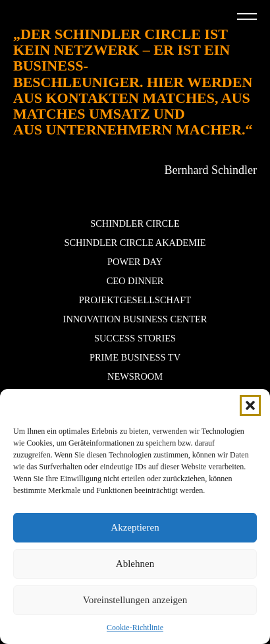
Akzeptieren (135, 527)
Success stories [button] (135, 338)
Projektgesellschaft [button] (135, 300)
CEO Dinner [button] (135, 281)
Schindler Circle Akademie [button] (135, 243)
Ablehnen (135, 564)
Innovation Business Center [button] (135, 319)
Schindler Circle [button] (135, 223)
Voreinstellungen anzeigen (135, 600)
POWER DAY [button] (135, 262)
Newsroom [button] (135, 376)
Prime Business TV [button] (135, 357)
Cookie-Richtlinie (135, 628)
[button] (250, 405)
